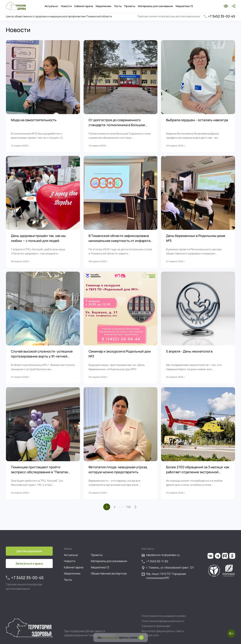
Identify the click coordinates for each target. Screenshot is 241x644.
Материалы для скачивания (155, 6)
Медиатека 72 (184, 6)
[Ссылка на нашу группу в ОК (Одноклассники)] (232, 556)
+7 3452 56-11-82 (155, 561)
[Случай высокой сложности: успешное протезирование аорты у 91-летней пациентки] (43, 328)
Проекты (130, 6)
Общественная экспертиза (109, 573)
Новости (66, 6)
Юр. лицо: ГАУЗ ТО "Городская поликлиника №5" (164, 576)
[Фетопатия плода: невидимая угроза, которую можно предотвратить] (121, 443)
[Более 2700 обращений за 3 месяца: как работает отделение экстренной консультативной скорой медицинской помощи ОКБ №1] (198, 443)
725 (128, 507)
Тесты (118, 6)
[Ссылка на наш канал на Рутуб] (225, 556)
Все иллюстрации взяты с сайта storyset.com (163, 633)
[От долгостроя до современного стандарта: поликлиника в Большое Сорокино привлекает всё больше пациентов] (121, 96)
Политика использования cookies (164, 616)
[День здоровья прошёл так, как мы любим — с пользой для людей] (43, 212)
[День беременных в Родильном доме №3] (198, 212)
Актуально (51, 6)
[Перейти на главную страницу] (16, 6)
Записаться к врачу (29, 563)
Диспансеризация (29, 551)
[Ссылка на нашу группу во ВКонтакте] (210, 556)
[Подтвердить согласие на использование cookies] (141, 637)
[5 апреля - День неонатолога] (198, 328)
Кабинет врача (84, 6)
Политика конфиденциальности (163, 621)
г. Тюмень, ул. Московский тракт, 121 (168, 568)
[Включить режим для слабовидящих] (226, 6)
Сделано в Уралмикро (156, 626)
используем (110, 637)
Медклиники (103, 6)
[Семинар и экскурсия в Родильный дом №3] (121, 328)
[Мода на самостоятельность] (43, 96)
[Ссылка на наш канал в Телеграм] (218, 556)
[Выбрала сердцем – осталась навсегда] (198, 96)
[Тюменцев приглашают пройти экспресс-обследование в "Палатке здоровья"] (43, 443)
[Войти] (233, 6)
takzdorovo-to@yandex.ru (161, 555)
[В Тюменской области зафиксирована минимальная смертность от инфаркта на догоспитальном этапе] (121, 212)
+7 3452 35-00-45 (219, 16)
